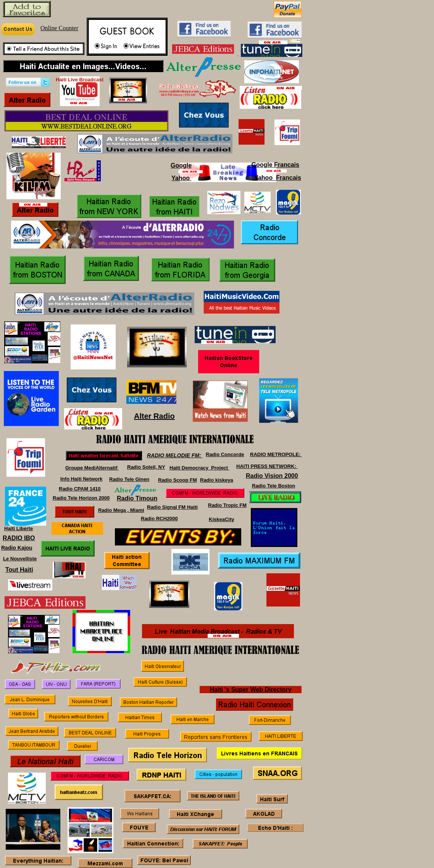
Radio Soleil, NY (146, 467)
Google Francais (274, 165)
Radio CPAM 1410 (80, 489)
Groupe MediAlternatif (92, 468)
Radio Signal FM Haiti (172, 507)
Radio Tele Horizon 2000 (81, 498)
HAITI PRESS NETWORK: (267, 466)
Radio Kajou (17, 548)
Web (256, 690)
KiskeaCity (221, 519)
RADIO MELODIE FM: (175, 455)
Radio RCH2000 (159, 519)
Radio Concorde (225, 454)
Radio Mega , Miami (121, 510)
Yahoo (181, 178)
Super (240, 690)
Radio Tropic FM (227, 505)
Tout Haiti (19, 570)
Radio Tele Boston (273, 486)
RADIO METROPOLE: (276, 454)
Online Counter (59, 28)
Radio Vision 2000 (272, 476)
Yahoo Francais (277, 178)
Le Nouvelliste (20, 559)
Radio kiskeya (217, 480)
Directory (278, 690)
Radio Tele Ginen (129, 479)
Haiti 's (220, 690)
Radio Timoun (137, 498)
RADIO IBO (19, 538)
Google (181, 165)
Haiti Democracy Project (199, 468)
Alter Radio (154, 416)
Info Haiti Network (81, 479)
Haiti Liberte (19, 528)
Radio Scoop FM (177, 480)
